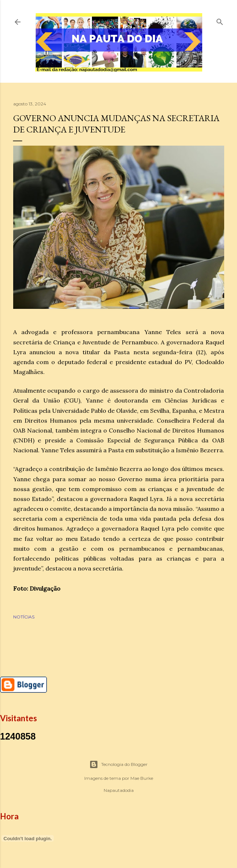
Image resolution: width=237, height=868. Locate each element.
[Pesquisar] (220, 20)
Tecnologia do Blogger (118, 764)
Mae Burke (142, 778)
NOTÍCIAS (24, 617)
